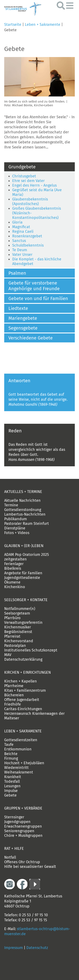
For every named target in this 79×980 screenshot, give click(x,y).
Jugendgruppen (17, 822)
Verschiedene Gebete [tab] (31, 338)
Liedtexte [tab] (18, 308)
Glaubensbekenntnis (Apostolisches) (30, 201)
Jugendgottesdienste (22, 578)
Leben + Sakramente (43, 25)
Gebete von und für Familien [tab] (38, 298)
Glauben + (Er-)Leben (24, 546)
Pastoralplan (15, 646)
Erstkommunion (18, 749)
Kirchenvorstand (19, 641)
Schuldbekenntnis (28, 245)
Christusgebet (24, 176)
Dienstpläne (15, 528)
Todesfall (12, 781)
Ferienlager (14, 564)
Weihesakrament (19, 772)
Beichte (11, 754)
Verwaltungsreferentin (23, 623)
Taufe (9, 745)
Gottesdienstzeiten (21, 740)
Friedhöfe (13, 704)
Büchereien (14, 695)
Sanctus (19, 241)
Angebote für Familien (23, 573)
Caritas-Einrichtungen (23, 709)
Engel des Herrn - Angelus (34, 185)
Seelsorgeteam (17, 613)
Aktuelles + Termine (23, 492)
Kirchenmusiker (18, 627)
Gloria (17, 222)
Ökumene (12, 582)
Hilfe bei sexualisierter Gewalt (30, 867)
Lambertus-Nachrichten (25, 514)
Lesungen (12, 786)
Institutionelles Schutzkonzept (31, 650)
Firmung (11, 758)
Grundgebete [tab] (22, 167)
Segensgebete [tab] (23, 328)
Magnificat (21, 227)
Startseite (13, 25)
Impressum (13, 948)
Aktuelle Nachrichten (22, 500)
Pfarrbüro (12, 618)
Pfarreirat (12, 636)
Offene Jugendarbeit (22, 700)
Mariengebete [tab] (23, 318)
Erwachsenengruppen (23, 826)
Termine (11, 505)
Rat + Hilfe (14, 849)
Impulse (11, 791)
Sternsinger (14, 817)
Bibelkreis (13, 568)
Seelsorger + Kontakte (26, 600)
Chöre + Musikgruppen (23, 836)
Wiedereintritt (16, 768)
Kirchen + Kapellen (21, 681)
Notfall (10, 857)
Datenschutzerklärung (23, 659)
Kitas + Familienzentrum (25, 690)
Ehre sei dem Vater (28, 181)
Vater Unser (22, 255)
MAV (8, 655)
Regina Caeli (23, 231)
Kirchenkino (15, 587)
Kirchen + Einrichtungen (27, 672)
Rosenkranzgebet (27, 236)
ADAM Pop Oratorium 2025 (27, 555)
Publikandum (15, 519)
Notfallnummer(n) (20, 609)
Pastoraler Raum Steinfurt (27, 524)
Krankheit (13, 777)
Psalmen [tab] (17, 273)
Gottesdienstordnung (23, 510)
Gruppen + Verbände (23, 808)
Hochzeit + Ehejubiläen (24, 763)
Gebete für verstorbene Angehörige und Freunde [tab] (34, 286)
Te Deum (20, 250)
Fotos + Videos (17, 533)
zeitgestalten (15, 559)
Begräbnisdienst (18, 632)
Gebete (10, 795)
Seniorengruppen (19, 831)
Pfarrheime (14, 686)
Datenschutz (37, 948)
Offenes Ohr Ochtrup (22, 862)
